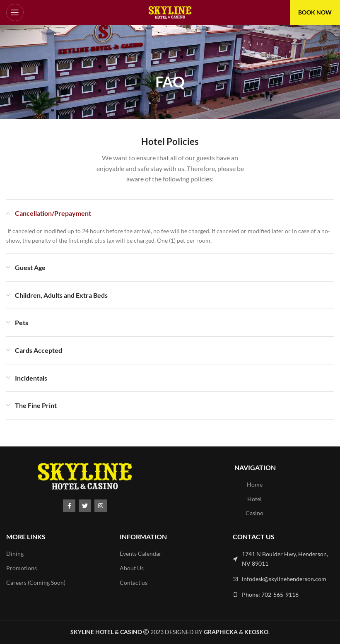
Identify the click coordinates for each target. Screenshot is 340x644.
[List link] (283, 559)
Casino (254, 513)
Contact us (134, 582)
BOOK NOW (315, 12)
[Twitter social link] (85, 506)
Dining (15, 554)
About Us (132, 568)
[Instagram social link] (101, 506)
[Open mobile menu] (15, 12)
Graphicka (221, 632)
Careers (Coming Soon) (36, 582)
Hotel (254, 499)
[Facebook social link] (69, 506)
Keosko (256, 632)
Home (255, 484)
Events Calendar (141, 554)
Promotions (22, 568)
